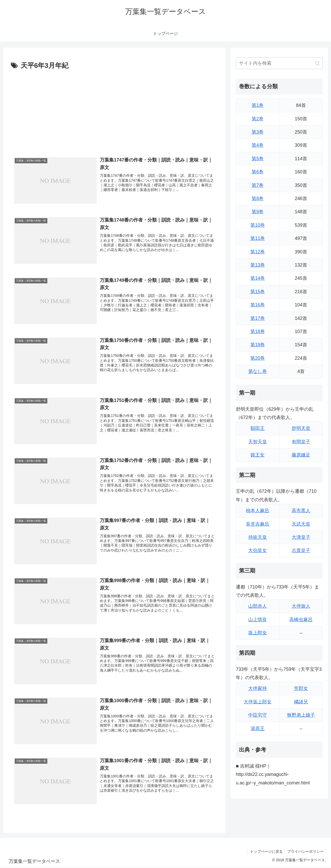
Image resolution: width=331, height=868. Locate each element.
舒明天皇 (301, 428)
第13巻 (258, 265)
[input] (279, 63)
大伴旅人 (301, 606)
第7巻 (258, 185)
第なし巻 (258, 371)
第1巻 (258, 105)
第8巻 (258, 198)
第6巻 (258, 172)
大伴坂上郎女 (258, 702)
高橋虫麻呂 (301, 620)
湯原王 (258, 729)
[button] (317, 63)
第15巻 (258, 292)
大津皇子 (301, 537)
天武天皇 (301, 524)
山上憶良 (258, 620)
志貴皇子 (301, 550)
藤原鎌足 (301, 455)
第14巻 (258, 278)
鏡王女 (258, 455)
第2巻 (258, 119)
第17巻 (258, 318)
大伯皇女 (258, 550)
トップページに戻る (265, 852)
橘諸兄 (301, 702)
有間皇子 (301, 442)
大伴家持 (258, 688)
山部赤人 (258, 606)
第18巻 (258, 332)
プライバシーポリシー (305, 852)
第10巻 (258, 225)
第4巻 (258, 145)
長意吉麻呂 (258, 524)
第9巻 (258, 212)
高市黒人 (301, 511)
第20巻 (258, 358)
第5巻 (258, 159)
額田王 (258, 428)
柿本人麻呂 (258, 511)
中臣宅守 (258, 715)
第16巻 (258, 305)
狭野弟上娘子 (301, 715)
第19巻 (258, 345)
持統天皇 (258, 537)
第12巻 (258, 252)
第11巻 (258, 238)
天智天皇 (258, 442)
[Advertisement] (114, 111)
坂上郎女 (258, 633)
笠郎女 (301, 688)
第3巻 (258, 132)
